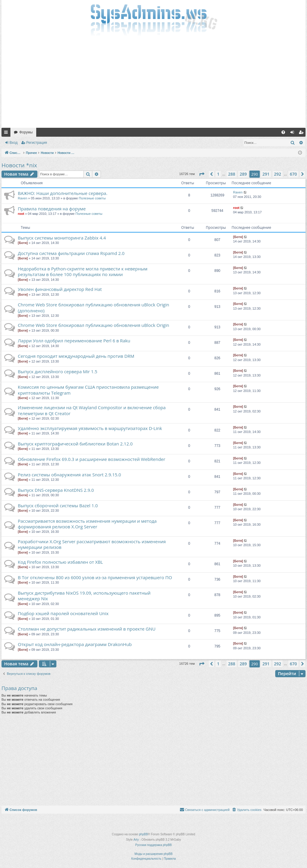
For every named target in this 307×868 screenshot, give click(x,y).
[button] (202, 174)
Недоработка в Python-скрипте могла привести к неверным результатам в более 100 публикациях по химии (83, 271)
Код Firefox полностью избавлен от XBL (60, 562)
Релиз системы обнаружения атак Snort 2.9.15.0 (69, 475)
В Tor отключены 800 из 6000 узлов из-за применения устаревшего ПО (95, 577)
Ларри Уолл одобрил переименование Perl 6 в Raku (74, 341)
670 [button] (293, 174)
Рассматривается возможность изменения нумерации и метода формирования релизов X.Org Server (87, 524)
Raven (23, 198)
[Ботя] (23, 243)
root (21, 214)
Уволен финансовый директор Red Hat (60, 289)
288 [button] (232, 174)
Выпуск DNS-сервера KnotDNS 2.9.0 (56, 490)
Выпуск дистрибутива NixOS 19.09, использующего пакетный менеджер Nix (84, 596)
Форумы (26, 132)
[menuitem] (283, 132)
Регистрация (37, 143)
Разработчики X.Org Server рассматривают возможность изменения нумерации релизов (92, 544)
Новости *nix (19, 165)
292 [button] (278, 174)
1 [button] (218, 174)
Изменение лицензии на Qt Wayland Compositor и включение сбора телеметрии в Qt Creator (92, 410)
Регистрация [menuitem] (302, 133)
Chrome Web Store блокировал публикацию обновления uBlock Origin (94, 325)
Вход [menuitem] (293, 133)
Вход (14, 143)
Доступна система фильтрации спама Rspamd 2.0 (71, 253)
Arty (136, 840)
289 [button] (243, 174)
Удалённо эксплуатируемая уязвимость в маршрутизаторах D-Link (90, 428)
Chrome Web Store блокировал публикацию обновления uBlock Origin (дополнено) (94, 307)
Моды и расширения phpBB (153, 854)
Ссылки (7, 133)
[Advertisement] (153, 83)
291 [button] (266, 174)
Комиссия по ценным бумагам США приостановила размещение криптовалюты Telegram (88, 390)
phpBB (143, 834)
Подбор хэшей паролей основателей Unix (63, 613)
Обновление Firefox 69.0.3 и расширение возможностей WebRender (92, 459)
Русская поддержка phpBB (153, 845)
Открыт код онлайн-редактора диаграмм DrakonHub (75, 644)
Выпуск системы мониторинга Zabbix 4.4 (62, 238)
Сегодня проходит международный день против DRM (76, 356)
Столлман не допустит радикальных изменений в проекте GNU (87, 629)
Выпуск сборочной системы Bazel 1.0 (58, 505)
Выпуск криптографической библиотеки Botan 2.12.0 (75, 444)
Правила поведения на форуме (52, 209)
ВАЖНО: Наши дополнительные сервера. (63, 193)
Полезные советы (92, 198)
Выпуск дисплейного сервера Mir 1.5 (58, 371)
